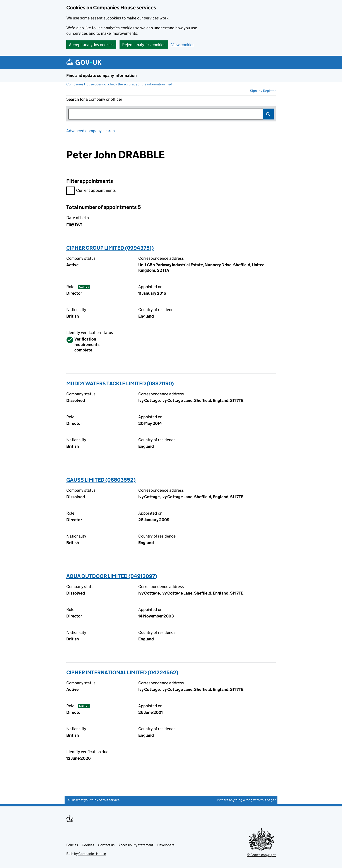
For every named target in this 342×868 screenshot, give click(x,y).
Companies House (92, 854)
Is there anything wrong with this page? (246, 800)
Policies (72, 845)
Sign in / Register (263, 91)
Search (268, 114)
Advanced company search (91, 131)
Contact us (106, 845)
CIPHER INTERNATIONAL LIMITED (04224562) (122, 672)
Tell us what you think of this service (93, 800)
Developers (166, 845)
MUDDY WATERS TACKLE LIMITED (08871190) (120, 383)
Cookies (88, 845)
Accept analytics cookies (91, 45)
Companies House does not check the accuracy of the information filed (119, 84)
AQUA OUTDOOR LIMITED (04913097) (112, 576)
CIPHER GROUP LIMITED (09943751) (110, 248)
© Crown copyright (261, 855)
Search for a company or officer (94, 99)
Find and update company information (102, 75)
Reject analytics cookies (144, 45)
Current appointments (91, 191)
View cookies (183, 45)
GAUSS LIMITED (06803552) (101, 480)
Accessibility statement (136, 845)
